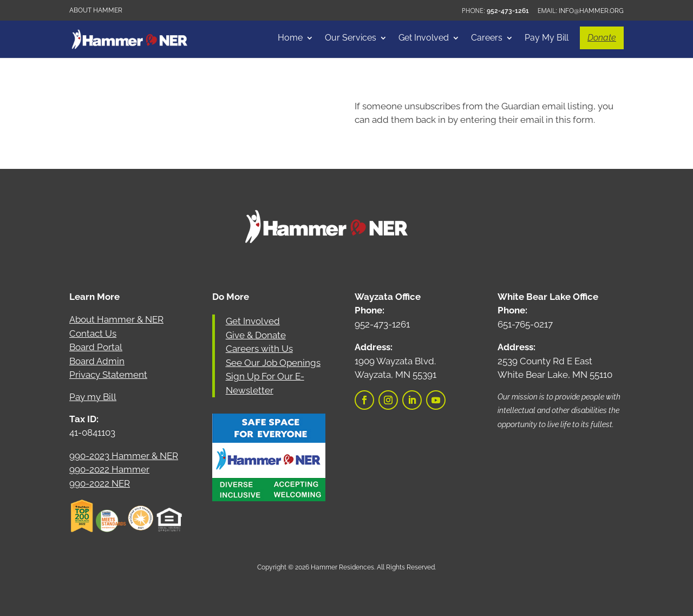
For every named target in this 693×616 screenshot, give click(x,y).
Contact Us (93, 333)
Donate (602, 38)
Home (290, 38)
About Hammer (96, 10)
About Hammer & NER (116, 319)
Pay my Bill (93, 397)
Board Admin (97, 361)
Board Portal (96, 347)
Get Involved (424, 38)
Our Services (351, 38)
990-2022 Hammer (109, 469)
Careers (487, 38)
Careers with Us (259, 349)
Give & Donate (256, 335)
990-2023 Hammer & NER (124, 456)
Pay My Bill (547, 38)
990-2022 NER (100, 483)
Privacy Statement (108, 375)
